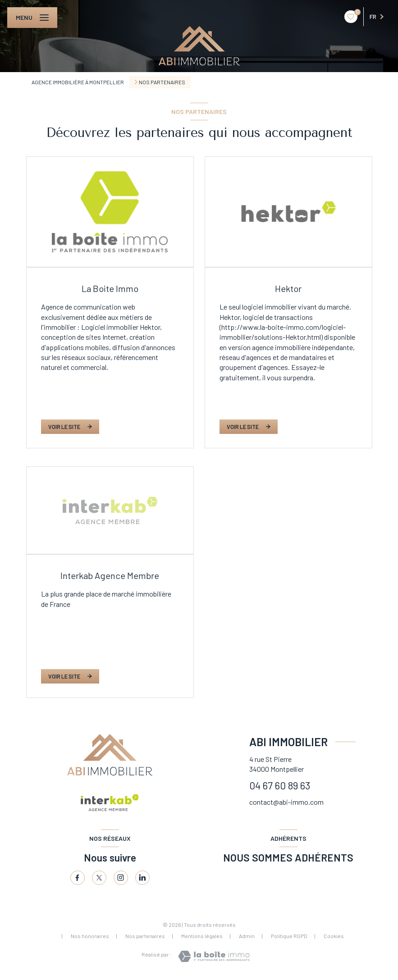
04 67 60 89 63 (280, 785)
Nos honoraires (90, 936)
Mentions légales (202, 936)
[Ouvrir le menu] (32, 18)
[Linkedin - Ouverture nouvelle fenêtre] (142, 878)
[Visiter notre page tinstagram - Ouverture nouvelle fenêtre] (121, 878)
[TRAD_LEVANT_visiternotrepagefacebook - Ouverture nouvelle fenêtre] (78, 878)
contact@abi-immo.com (286, 802)
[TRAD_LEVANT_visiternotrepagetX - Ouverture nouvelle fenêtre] (99, 878)
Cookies (334, 936)
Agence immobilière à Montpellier (78, 82)
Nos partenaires (145, 936)
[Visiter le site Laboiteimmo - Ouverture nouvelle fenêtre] (214, 956)
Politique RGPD (289, 936)
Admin (247, 936)
